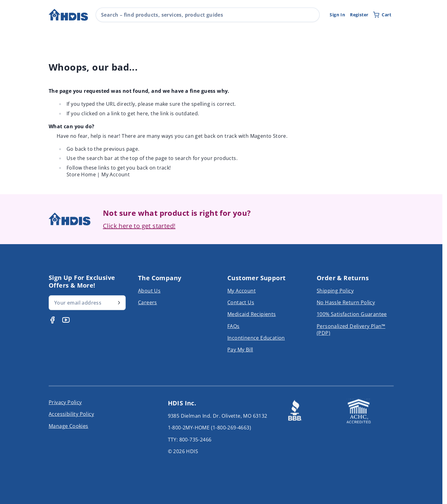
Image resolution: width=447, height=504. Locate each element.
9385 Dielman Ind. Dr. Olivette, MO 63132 (218, 416)
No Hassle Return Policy (346, 302)
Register (359, 15)
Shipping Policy (335, 291)
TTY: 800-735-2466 (190, 440)
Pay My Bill (240, 350)
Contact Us (241, 302)
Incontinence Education (256, 338)
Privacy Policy (65, 402)
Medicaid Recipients (252, 314)
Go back (76, 149)
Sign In (337, 15)
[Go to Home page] (68, 15)
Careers (148, 302)
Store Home (81, 174)
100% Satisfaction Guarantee (352, 314)
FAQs (234, 326)
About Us (149, 291)
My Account (116, 174)
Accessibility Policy (71, 414)
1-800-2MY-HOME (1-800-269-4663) (209, 428)
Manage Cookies (69, 426)
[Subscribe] (119, 303)
